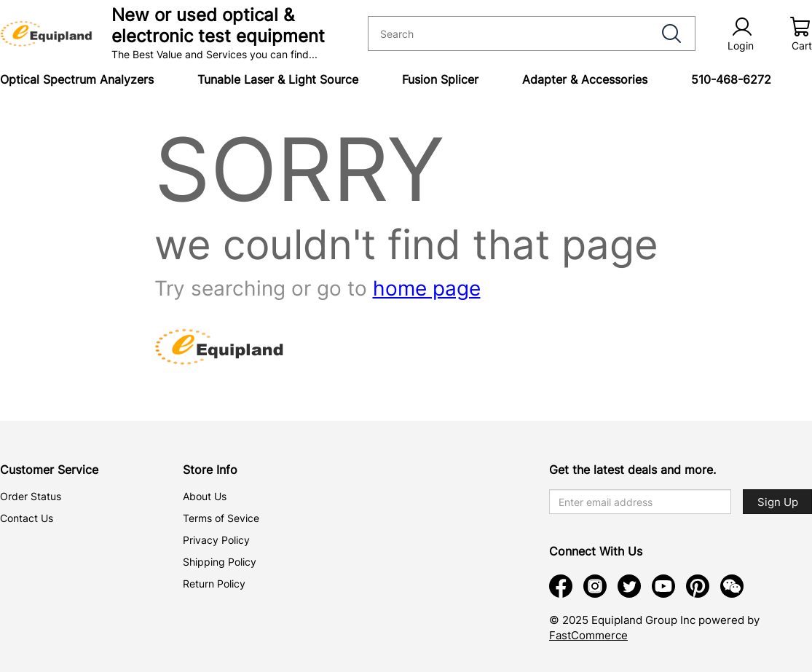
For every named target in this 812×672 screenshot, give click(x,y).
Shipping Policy (220, 562)
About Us (205, 496)
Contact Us (27, 518)
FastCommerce (588, 635)
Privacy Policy (216, 540)
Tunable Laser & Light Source (278, 79)
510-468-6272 (731, 79)
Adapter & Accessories (585, 79)
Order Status (31, 496)
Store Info (210, 470)
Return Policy (214, 584)
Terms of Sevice (221, 518)
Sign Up (778, 502)
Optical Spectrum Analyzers (77, 79)
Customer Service (49, 470)
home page (427, 288)
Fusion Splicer (440, 79)
